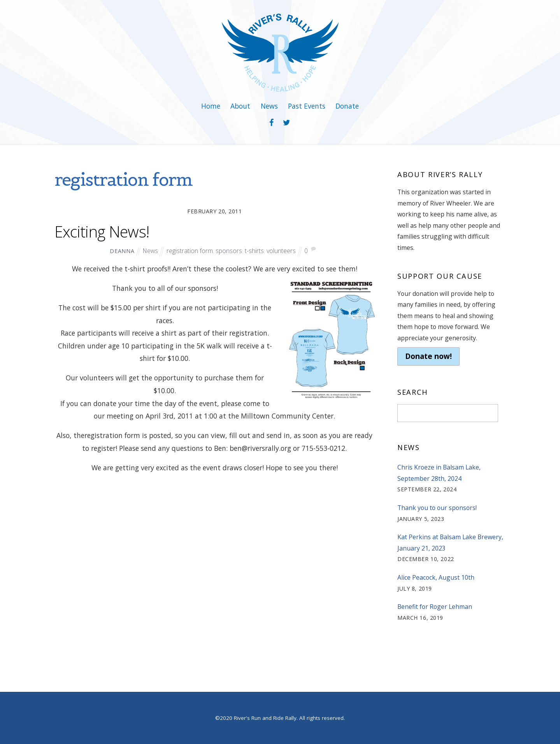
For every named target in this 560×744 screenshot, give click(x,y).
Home (211, 106)
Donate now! (428, 356)
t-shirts (254, 251)
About (240, 106)
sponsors (229, 251)
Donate (347, 106)
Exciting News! (102, 232)
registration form (190, 251)
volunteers (281, 251)
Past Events (307, 106)
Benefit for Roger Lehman (435, 607)
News (269, 106)
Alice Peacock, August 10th (436, 577)
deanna (122, 251)
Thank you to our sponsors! (437, 508)
